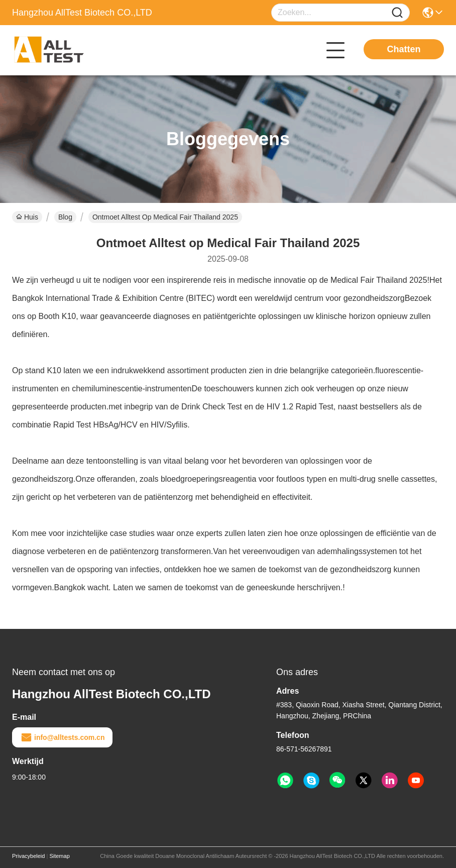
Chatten (404, 49)
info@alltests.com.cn (62, 737)
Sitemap (59, 856)
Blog (65, 217)
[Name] (397, 13)
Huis (27, 217)
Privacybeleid (28, 856)
